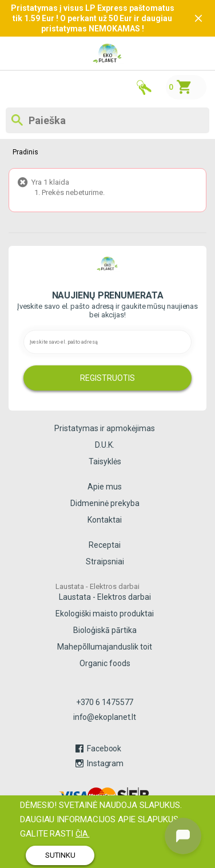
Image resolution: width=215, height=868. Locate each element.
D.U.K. (105, 445)
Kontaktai (105, 520)
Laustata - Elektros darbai (105, 597)
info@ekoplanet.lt (105, 717)
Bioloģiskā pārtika (105, 630)
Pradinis (25, 152)
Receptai (105, 545)
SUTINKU (60, 855)
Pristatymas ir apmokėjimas (105, 428)
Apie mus (105, 487)
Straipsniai (105, 562)
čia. (83, 834)
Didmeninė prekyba (105, 503)
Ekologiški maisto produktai (105, 614)
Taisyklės (105, 461)
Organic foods (105, 663)
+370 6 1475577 (105, 702)
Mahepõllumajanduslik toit (105, 647)
